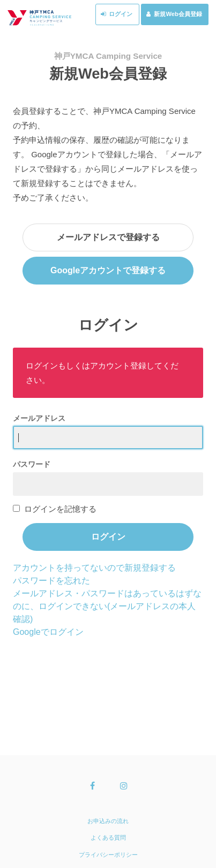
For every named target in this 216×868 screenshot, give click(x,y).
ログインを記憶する (60, 509)
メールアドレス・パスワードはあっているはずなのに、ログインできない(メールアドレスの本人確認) (107, 606)
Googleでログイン (48, 632)
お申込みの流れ (108, 821)
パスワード (32, 464)
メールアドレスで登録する (108, 237)
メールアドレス (39, 418)
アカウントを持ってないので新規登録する (94, 568)
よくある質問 (108, 838)
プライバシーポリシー (108, 855)
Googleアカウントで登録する (108, 270)
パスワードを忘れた (51, 581)
